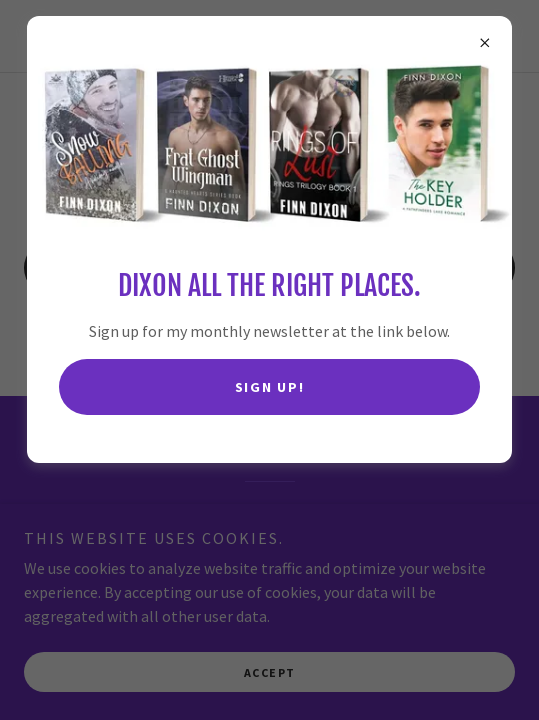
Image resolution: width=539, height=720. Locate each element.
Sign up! (270, 387)
